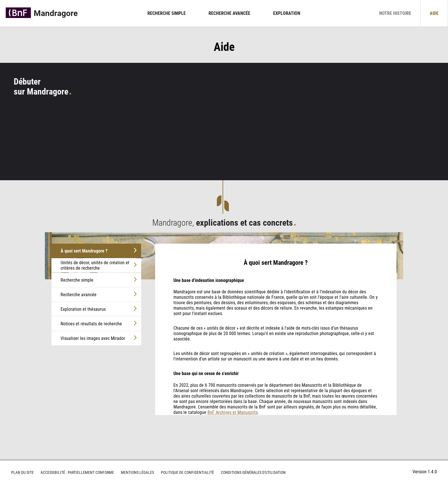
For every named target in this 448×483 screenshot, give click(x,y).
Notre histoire (395, 13)
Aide (434, 13)
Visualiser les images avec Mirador (93, 338)
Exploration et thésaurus (83, 309)
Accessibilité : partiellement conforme (77, 473)
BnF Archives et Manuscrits (233, 412)
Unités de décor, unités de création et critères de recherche (95, 265)
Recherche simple (167, 13)
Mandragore (56, 13)
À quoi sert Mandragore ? (84, 251)
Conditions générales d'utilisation (253, 473)
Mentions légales (137, 473)
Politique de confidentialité (187, 473)
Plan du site (22, 473)
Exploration (287, 13)
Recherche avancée (229, 13)
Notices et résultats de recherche (91, 324)
